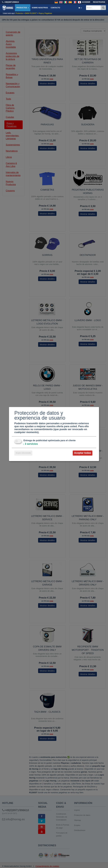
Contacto (55, 8)
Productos (23, 8)
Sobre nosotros (40, 8)
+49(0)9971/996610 (11, 2)
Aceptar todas (83, 453)
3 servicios (30, 444)
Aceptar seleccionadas (23, 453)
